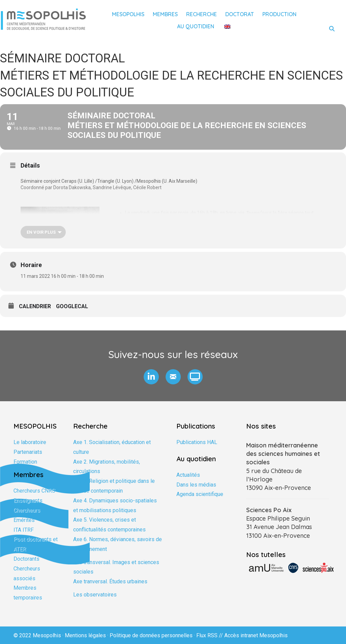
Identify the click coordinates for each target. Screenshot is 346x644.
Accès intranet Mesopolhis (256, 635)
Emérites (24, 520)
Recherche (201, 14)
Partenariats (28, 452)
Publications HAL (197, 442)
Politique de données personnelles (151, 635)
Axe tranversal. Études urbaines (110, 581)
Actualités (188, 475)
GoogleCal (72, 306)
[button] (151, 377)
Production (279, 14)
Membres (165, 14)
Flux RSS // (210, 635)
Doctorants (26, 559)
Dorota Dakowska (72, 187)
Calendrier (35, 306)
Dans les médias (196, 485)
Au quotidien (196, 26)
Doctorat (240, 14)
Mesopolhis (128, 14)
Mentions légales (85, 635)
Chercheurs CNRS (34, 491)
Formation (25, 462)
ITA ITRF (24, 530)
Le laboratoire (30, 442)
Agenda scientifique (200, 494)
